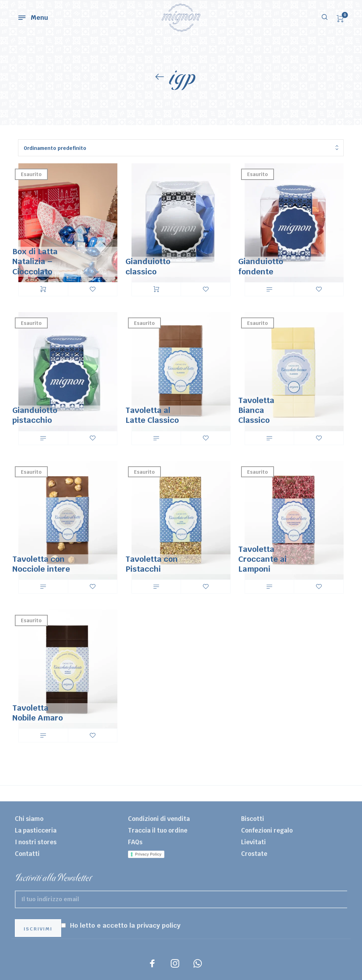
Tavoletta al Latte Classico (152, 415)
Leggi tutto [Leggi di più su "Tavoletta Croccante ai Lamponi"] (269, 587)
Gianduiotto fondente (261, 266)
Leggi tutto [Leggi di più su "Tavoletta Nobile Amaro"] (43, 735)
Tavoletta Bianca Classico (256, 410)
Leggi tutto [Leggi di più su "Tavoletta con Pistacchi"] (156, 587)
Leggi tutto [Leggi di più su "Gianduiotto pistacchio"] (43, 438)
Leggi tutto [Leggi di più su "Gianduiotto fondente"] (269, 289)
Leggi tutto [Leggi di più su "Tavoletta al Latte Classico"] (156, 438)
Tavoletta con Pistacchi (152, 564)
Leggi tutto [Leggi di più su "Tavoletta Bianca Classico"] (269, 438)
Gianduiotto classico (148, 266)
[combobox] (181, 148)
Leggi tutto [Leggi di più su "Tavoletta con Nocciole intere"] (43, 587)
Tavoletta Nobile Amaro (38, 713)
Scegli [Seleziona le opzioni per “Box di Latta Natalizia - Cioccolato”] (43, 289)
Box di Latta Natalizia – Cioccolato (35, 261)
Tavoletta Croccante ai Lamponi (262, 559)
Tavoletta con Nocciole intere (41, 564)
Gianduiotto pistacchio (35, 415)
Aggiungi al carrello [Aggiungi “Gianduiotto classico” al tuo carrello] (156, 289)
